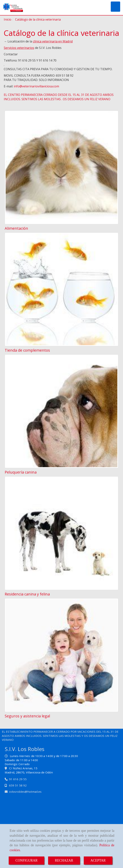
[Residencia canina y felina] (61, 533)
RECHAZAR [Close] (64, 860)
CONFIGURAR (27, 860)
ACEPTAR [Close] (98, 860)
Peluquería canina (21, 472)
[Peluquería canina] (61, 411)
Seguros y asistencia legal (27, 716)
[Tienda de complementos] (61, 289)
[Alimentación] (61, 167)
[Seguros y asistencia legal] (61, 655)
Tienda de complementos (27, 350)
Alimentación (16, 228)
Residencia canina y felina (27, 594)
